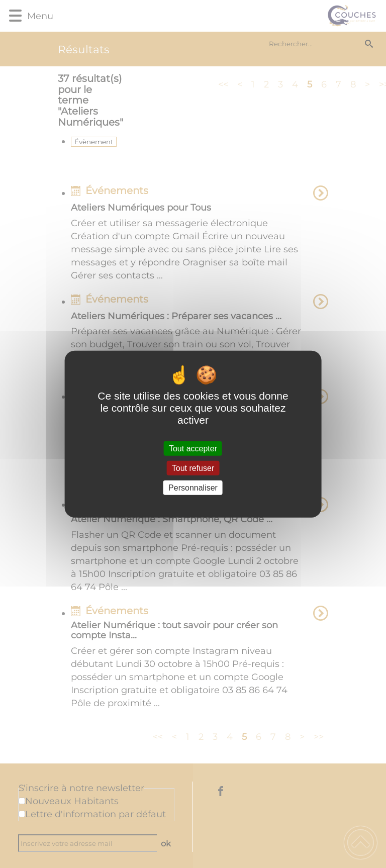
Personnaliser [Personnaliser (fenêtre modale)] (193, 488)
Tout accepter (193, 448)
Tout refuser (193, 468)
